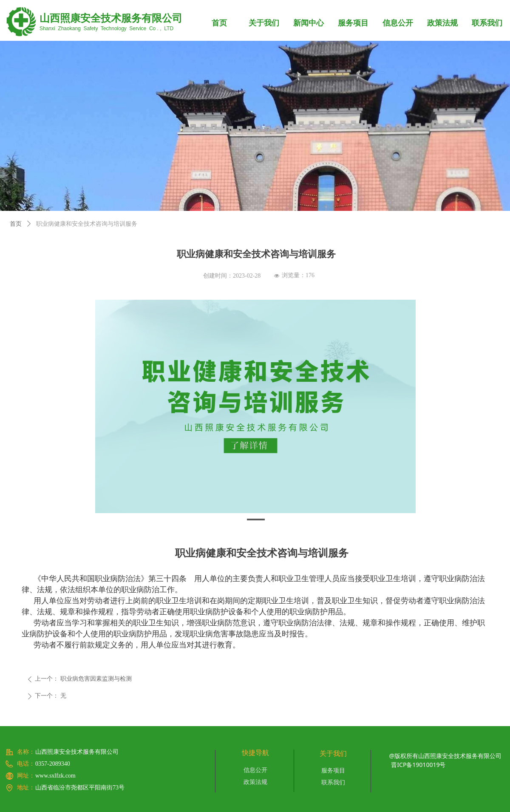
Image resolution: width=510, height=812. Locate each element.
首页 (16, 224)
